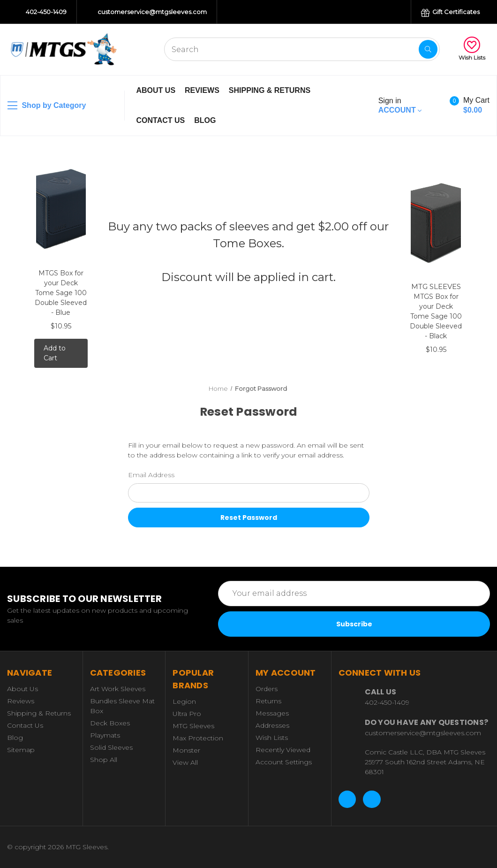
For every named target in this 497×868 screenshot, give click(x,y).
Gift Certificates (450, 12)
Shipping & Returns (270, 90)
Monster (186, 750)
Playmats (105, 735)
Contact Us (161, 120)
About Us (156, 90)
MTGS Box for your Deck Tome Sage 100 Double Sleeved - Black (436, 316)
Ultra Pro (187, 714)
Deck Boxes (110, 723)
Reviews (202, 90)
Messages (272, 713)
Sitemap (21, 750)
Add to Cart (55, 353)
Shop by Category (47, 106)
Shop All (104, 760)
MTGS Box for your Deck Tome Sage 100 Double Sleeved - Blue (61, 293)
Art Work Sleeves (118, 689)
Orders (267, 689)
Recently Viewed (283, 750)
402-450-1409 (42, 12)
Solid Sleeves (111, 747)
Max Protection (198, 738)
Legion (184, 701)
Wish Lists (472, 49)
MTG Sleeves (193, 726)
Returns (268, 701)
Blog (205, 120)
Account (400, 106)
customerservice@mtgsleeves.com (148, 12)
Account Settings (284, 762)
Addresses (272, 725)
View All (185, 762)
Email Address (151, 475)
